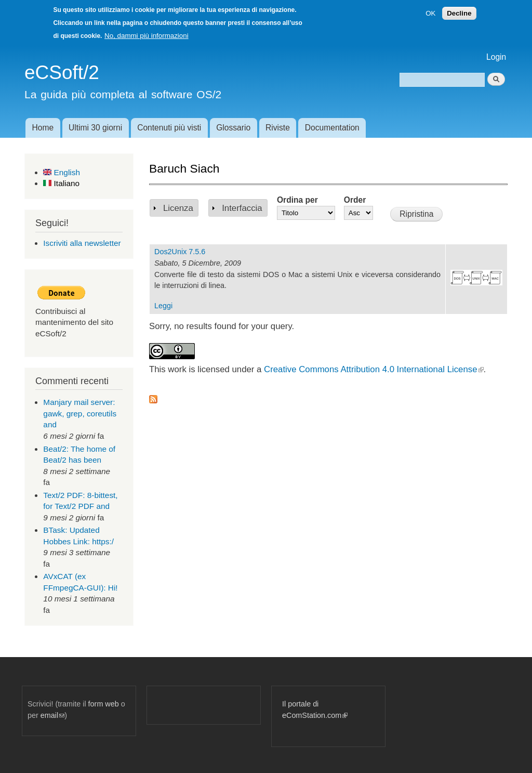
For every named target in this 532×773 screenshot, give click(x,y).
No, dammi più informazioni (146, 36)
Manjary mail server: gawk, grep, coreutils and (80, 413)
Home (43, 128)
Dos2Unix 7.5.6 (180, 252)
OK (430, 13)
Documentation (332, 128)
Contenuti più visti (169, 128)
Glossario (233, 128)
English (62, 172)
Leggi (163, 306)
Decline (459, 13)
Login (496, 57)
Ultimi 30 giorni (95, 128)
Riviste (278, 128)
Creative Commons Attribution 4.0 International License (374, 369)
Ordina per (297, 200)
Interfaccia (242, 208)
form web (104, 704)
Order (355, 200)
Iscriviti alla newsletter (82, 243)
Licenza (178, 208)
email (52, 715)
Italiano (61, 183)
